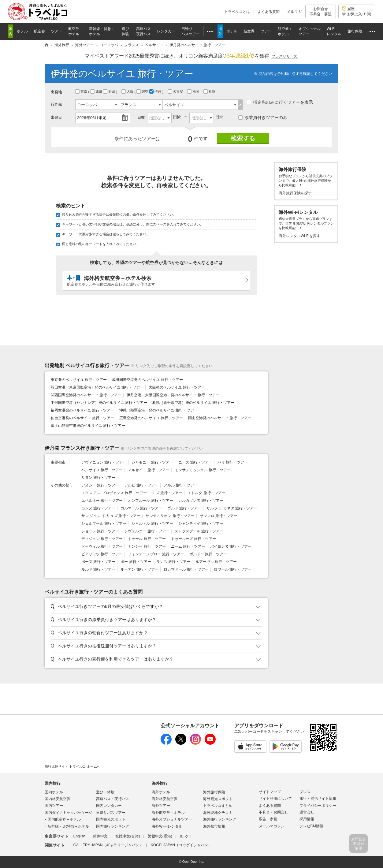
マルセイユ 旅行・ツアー (149, 470)
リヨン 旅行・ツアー (98, 478)
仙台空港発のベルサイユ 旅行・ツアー (82, 418)
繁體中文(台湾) (128, 836)
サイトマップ (270, 792)
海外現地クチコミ (218, 813)
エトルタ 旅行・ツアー (206, 493)
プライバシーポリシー (318, 806)
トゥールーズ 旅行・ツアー (193, 539)
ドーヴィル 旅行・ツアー (102, 546)
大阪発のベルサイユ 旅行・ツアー (177, 387)
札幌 (210, 91)
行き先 (56, 104)
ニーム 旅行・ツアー (188, 546)
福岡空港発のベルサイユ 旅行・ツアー (82, 410)
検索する (243, 138)
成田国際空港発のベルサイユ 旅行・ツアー (147, 380)
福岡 (194, 91)
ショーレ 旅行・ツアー (100, 531)
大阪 (128, 91)
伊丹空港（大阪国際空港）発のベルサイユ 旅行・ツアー (173, 395)
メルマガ (294, 12)
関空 (143, 91)
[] (285, 56)
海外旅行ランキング (220, 819)
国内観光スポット (111, 819)
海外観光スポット (218, 799)
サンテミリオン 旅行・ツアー (170, 516)
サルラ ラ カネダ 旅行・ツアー (232, 508)
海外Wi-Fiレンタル (167, 826)
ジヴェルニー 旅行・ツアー (147, 531)
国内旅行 (53, 783)
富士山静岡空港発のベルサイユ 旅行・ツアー (88, 426)
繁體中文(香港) (160, 836)
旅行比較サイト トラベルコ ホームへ (73, 766)
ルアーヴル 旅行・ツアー (216, 562)
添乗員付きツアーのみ (263, 117)
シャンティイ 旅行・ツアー (201, 523)
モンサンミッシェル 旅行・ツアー (203, 470)
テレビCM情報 (312, 826)
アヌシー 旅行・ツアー (100, 485)
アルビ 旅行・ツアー (141, 485)
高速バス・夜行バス (113, 799)
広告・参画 (268, 819)
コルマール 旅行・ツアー (141, 508)
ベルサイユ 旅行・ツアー (102, 470)
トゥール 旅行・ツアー (147, 539)
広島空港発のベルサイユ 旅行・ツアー (151, 418)
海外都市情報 (214, 826)
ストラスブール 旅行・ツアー (199, 531)
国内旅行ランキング (113, 826)
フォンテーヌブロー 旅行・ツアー (156, 554)
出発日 (56, 117)
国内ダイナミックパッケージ (69, 813)
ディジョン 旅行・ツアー (102, 539)
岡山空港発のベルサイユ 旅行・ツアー (220, 418)
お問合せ (321, 11)
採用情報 (307, 819)
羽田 (110, 91)
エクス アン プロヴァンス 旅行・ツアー (114, 493)
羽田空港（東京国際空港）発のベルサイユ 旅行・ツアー (97, 387)
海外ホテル (161, 792)
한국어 (185, 836)
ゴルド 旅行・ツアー (184, 508)
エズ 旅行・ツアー (167, 493)
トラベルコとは (237, 12)
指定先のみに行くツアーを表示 (280, 102)
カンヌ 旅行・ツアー (98, 508)
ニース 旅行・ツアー (195, 462)
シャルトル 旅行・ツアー (152, 523)
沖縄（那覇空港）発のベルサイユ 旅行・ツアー (158, 410)
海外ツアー (161, 806)
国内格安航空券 (58, 799)
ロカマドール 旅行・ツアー (186, 569)
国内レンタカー (109, 806)
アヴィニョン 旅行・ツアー (104, 462)
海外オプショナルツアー (172, 819)
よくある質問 (269, 12)
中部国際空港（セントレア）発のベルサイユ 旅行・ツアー (99, 403)
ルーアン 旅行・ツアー (139, 569)
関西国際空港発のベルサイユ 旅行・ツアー (86, 395)
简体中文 (100, 836)
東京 (82, 91)
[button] (155, 607)
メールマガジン (272, 826)
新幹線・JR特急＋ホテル (68, 826)
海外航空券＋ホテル (168, 813)
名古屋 (176, 91)
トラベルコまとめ (218, 806)
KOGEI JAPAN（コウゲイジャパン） (181, 845)
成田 (97, 91)
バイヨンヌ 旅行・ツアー (231, 546)
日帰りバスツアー (111, 813)
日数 (141, 117)
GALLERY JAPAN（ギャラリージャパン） (108, 845)
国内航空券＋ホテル (64, 819)
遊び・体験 (105, 792)
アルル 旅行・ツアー (181, 485)
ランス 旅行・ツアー (173, 562)
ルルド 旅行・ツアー (98, 569)
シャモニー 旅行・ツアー (152, 462)
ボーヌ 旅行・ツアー (98, 562)
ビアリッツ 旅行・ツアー (102, 554)
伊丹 (156, 91)
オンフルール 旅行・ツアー (150, 501)
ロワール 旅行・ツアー (233, 569)
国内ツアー (54, 806)
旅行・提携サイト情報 (318, 799)
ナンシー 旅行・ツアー (147, 546)
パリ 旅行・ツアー (233, 462)
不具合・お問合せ (273, 812)
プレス (305, 792)
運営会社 (307, 812)
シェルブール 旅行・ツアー (104, 523)
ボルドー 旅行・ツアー (208, 554)
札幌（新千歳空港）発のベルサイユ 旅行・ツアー (193, 403)
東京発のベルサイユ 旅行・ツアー (79, 380)
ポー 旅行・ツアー (136, 562)
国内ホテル (54, 792)
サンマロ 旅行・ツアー (219, 516)
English (79, 836)
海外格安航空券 (165, 799)
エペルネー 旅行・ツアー (102, 501)
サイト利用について (275, 799)
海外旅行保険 (214, 792)
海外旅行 (160, 783)
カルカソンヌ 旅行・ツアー (201, 501)
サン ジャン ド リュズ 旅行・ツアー (111, 516)
